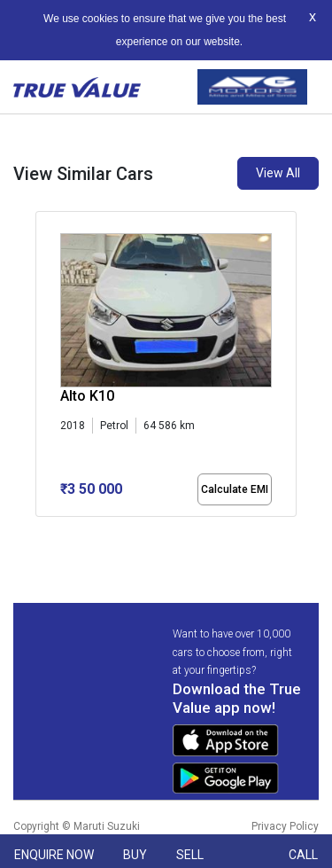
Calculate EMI (235, 489)
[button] (41, 532)
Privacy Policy (285, 826)
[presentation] (45, 367)
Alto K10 (87, 396)
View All (278, 173)
